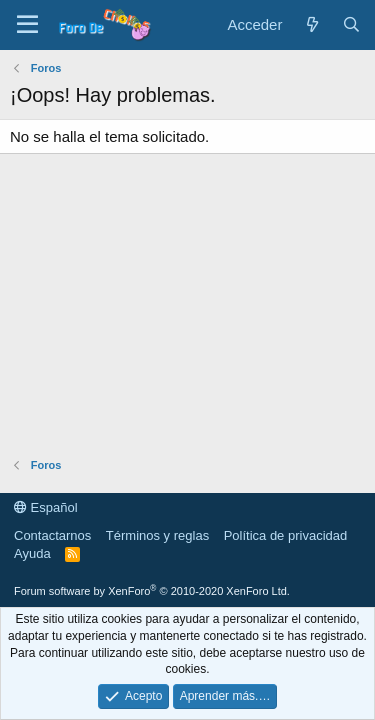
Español (46, 507)
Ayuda (32, 553)
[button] (27, 25)
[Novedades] (311, 24)
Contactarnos (52, 535)
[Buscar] (351, 24)
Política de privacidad (286, 535)
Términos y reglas (157, 535)
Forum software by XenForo (152, 591)
